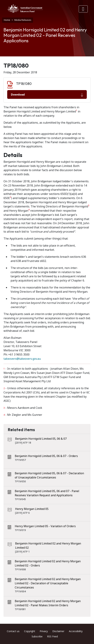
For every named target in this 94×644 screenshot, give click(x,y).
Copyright (30, 631)
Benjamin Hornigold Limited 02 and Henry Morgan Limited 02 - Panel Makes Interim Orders (48, 603)
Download (47, 95)
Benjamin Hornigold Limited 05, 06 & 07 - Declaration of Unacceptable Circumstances (49, 475)
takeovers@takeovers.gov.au (22, 359)
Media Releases (23, 20)
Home (7, 20)
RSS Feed (52, 636)
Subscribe (37, 636)
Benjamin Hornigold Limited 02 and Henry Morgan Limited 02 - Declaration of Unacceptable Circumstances (48, 583)
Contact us (13, 631)
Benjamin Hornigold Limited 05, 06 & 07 (41, 439)
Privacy (44, 631)
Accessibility (76, 631)
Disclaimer (58, 631)
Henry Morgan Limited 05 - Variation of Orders (45, 526)
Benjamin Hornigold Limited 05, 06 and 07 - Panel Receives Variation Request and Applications (47, 493)
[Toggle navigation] (83, 9)
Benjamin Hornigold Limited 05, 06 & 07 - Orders (46, 456)
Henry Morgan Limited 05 (32, 509)
